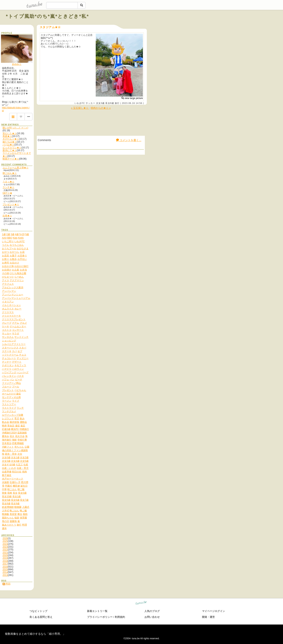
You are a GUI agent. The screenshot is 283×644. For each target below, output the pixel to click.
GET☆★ (7, 193)
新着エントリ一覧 (97, 611)
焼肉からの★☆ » (101, 108)
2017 (5, 564)
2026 (5, 538)
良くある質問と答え (41, 617)
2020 (5, 555)
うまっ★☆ (8, 182)
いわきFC (80, 103)
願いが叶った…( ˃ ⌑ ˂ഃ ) (15, 128)
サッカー (90, 103)
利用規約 (120, 617)
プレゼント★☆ (11, 204)
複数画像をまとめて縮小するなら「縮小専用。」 (35, 634)
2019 (5, 558)
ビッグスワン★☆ (12, 148)
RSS (6, 584)
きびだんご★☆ (11, 139)
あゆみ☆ (17, 64)
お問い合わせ (152, 617)
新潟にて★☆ (10, 150)
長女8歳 (110, 103)
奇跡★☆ (7, 136)
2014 (5, 572)
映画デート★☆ (11, 159)
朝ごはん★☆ (10, 173)
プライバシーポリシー (100, 617)
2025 (5, 541)
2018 (5, 561)
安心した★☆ (10, 133)
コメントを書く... (129, 140)
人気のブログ (152, 611)
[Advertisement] (232, 25)
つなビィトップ (38, 611)
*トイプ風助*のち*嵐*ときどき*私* (47, 16)
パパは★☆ (8, 145)
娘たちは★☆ (10, 142)
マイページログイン (214, 611)
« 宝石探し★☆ (80, 108)
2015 (5, 569)
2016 (5, 567)
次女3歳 (100, 103)
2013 (5, 575)
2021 (5, 553)
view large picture (132, 98)
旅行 (117, 103)
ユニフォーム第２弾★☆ (16, 168)
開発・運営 (208, 617)
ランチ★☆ (8, 187)
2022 (5, 550)
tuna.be (141, 603)
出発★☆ (7, 216)
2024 (5, 544)
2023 (5, 547)
